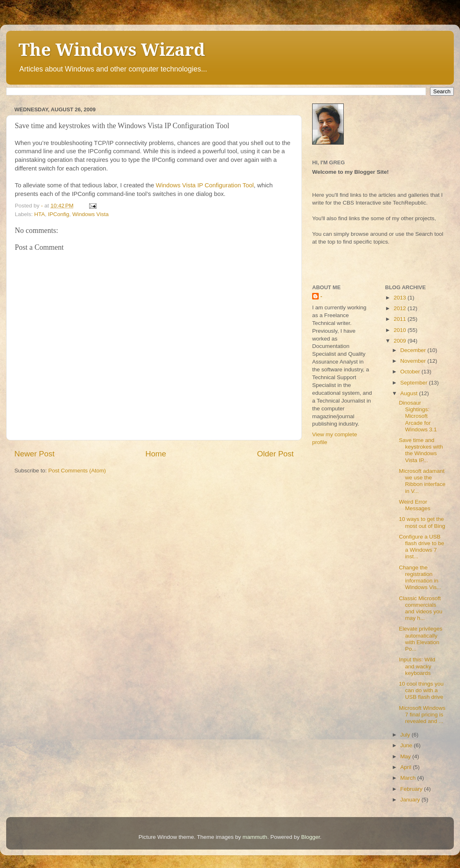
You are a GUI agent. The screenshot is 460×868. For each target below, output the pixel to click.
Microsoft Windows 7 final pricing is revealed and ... (422, 715)
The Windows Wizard (112, 50)
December (414, 350)
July (406, 735)
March (409, 778)
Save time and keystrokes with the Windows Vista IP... (421, 450)
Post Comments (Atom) (77, 471)
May (406, 756)
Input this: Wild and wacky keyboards (417, 666)
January (411, 800)
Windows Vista (90, 214)
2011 (400, 319)
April (407, 767)
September (415, 383)
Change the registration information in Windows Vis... (420, 578)
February (412, 789)
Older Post (275, 454)
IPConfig (59, 214)
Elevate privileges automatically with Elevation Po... (421, 639)
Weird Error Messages (415, 505)
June (407, 745)
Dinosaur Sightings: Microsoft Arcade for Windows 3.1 (418, 416)
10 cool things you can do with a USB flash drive (421, 690)
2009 (400, 341)
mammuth (255, 837)
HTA (39, 214)
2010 (400, 330)
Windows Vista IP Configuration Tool (205, 185)
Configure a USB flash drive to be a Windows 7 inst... (421, 547)
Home (156, 454)
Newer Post (34, 454)
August (410, 393)
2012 (400, 308)
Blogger (310, 837)
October (411, 372)
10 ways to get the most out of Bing (422, 522)
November (414, 361)
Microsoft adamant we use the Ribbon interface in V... (422, 481)
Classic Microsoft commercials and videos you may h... (421, 608)
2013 (400, 298)
